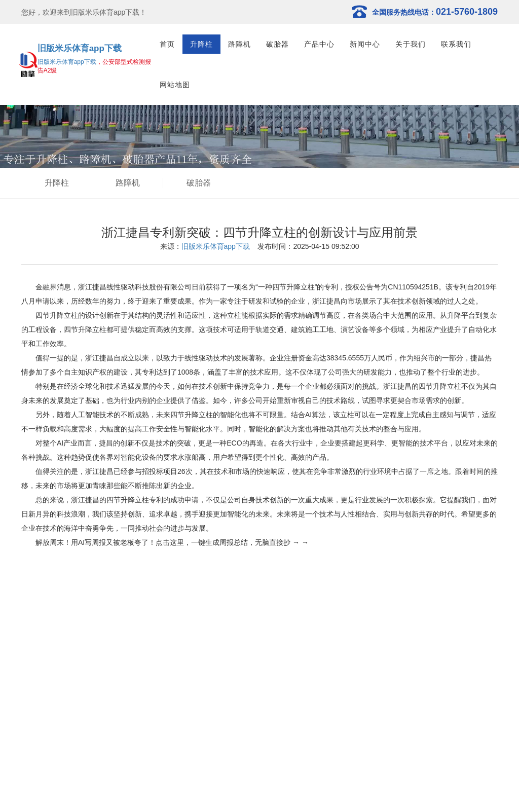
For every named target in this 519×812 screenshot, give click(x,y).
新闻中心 (365, 44)
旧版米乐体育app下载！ (109, 12)
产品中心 (319, 44)
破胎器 (277, 44)
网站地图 (175, 85)
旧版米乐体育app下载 (80, 48)
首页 (167, 44)
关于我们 (411, 44)
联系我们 (456, 44)
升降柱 (201, 44)
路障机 (239, 44)
